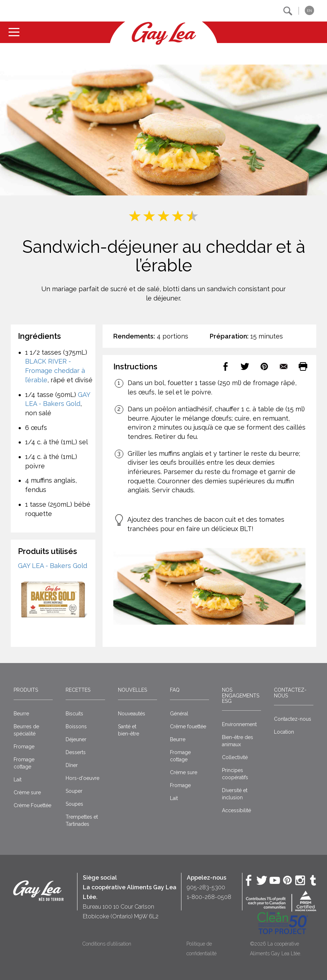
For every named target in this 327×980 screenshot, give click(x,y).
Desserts (76, 752)
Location (284, 732)
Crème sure (27, 792)
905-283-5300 (206, 887)
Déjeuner (76, 739)
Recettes (78, 690)
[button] (288, 11)
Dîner (72, 765)
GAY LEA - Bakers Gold (53, 566)
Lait (18, 780)
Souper (74, 791)
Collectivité (235, 757)
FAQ (175, 690)
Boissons (76, 726)
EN (309, 11)
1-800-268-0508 (209, 897)
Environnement (239, 724)
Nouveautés (132, 714)
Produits (26, 690)
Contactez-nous (290, 693)
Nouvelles (132, 690)
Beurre (21, 714)
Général (179, 714)
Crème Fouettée (32, 805)
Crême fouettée (188, 726)
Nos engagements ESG (241, 695)
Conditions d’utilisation (107, 944)
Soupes (74, 804)
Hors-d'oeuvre (82, 778)
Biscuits (74, 714)
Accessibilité (236, 810)
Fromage (24, 747)
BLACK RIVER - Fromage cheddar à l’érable (55, 370)
